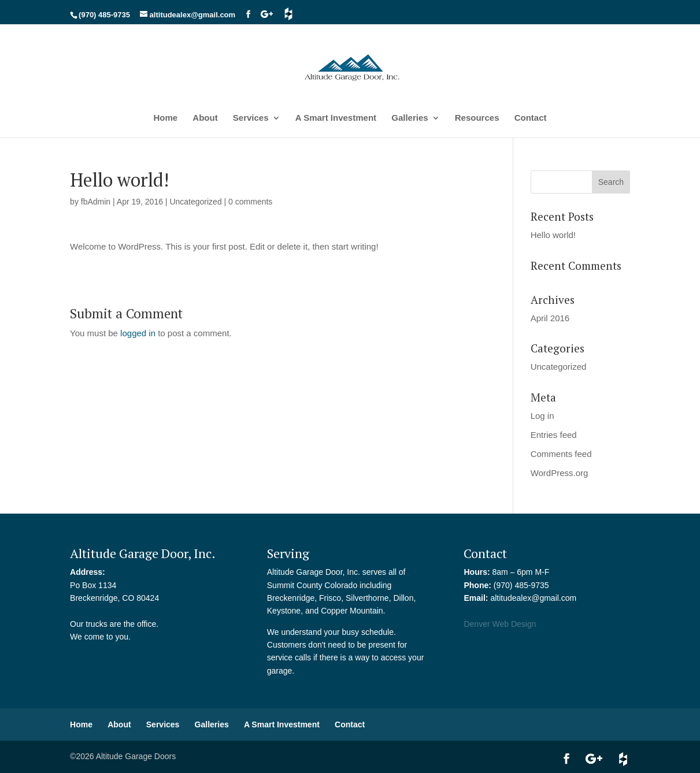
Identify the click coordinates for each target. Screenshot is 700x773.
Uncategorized (195, 202)
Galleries (410, 118)
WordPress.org (560, 473)
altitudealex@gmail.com (533, 598)
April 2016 (550, 318)
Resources (477, 118)
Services (251, 118)
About (205, 118)
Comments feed (561, 454)
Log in (542, 416)
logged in (138, 333)
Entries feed (554, 435)
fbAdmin (96, 202)
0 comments (250, 202)
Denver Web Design (500, 624)
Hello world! (553, 235)
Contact (531, 118)
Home (165, 118)
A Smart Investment (336, 118)
